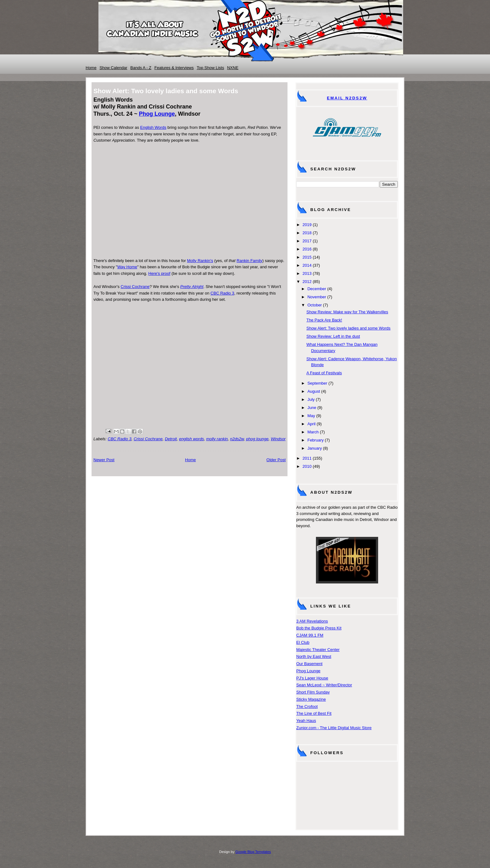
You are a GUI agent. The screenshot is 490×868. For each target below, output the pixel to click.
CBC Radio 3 (222, 293)
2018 (307, 233)
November (317, 297)
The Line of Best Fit (314, 713)
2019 (307, 225)
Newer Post (104, 460)
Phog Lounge (157, 114)
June (312, 408)
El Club (303, 642)
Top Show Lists (210, 68)
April (312, 424)
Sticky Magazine (311, 699)
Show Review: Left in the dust (333, 336)
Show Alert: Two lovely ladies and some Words (348, 328)
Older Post (276, 460)
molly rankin (217, 439)
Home (91, 68)
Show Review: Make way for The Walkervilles (347, 312)
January (315, 448)
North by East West (314, 656)
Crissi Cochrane (135, 287)
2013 (307, 273)
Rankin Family (249, 261)
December (317, 289)
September (317, 383)
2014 (307, 265)
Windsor (278, 439)
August (314, 391)
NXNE (233, 68)
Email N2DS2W (347, 98)
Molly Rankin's (200, 261)
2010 (307, 466)
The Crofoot (307, 707)
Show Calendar (113, 68)
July (311, 399)
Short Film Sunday (313, 692)
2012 (307, 282)
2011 (307, 458)
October (315, 305)
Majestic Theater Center (318, 650)
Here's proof (159, 273)
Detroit (171, 439)
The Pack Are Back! (324, 320)
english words (192, 439)
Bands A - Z (141, 68)
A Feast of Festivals (324, 373)
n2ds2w (237, 439)
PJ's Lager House (312, 678)
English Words (153, 127)
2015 (307, 257)
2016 (307, 249)
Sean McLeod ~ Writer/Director (324, 685)
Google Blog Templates (253, 852)
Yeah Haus (306, 721)
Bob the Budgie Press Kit (319, 628)
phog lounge (257, 439)
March (313, 432)
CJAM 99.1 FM (310, 635)
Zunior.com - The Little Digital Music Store (334, 728)
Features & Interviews (174, 68)
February (316, 440)
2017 (307, 241)
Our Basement (309, 664)
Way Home (127, 267)
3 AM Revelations (312, 621)
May (311, 416)
